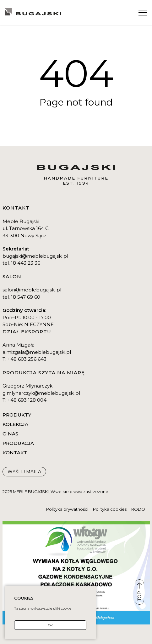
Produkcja (18, 443)
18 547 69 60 (26, 297)
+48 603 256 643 (27, 359)
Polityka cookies (110, 509)
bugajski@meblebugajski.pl (35, 256)
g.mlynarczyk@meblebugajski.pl (41, 393)
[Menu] (143, 13)
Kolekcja (15, 424)
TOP (139, 592)
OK (50, 625)
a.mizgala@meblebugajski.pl (37, 352)
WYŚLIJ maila (24, 472)
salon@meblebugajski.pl (32, 290)
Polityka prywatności (67, 509)
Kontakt (14, 6)
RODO (138, 509)
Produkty (17, 415)
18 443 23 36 (26, 263)
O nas (10, 434)
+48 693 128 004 (27, 400)
